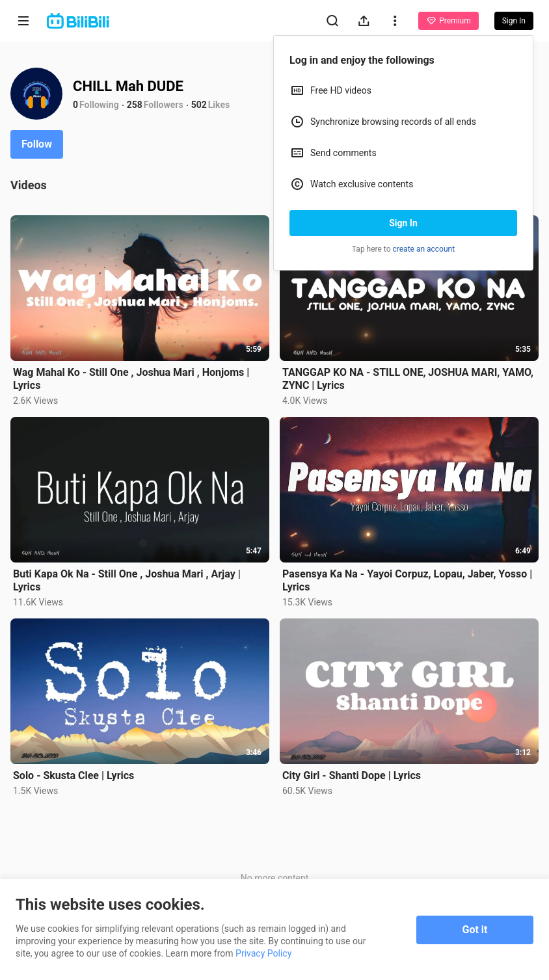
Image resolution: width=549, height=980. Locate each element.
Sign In (403, 223)
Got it (475, 930)
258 (135, 105)
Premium (448, 21)
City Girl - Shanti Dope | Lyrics (352, 775)
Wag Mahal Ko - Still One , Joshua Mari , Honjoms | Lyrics (131, 379)
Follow (37, 144)
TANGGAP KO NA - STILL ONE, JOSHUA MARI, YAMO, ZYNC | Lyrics (408, 379)
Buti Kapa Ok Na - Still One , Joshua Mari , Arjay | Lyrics (127, 580)
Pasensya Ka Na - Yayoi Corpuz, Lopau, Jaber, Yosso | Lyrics (407, 580)
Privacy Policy (263, 953)
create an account (424, 249)
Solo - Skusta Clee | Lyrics (74, 775)
